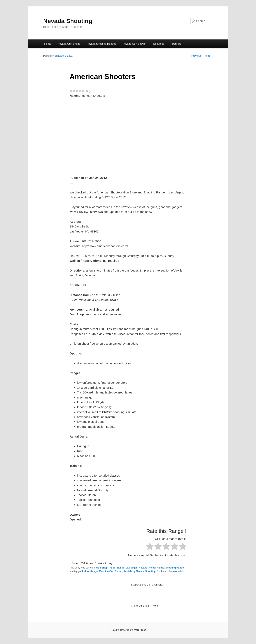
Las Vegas (132, 568)
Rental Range (156, 568)
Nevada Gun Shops (69, 44)
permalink (178, 571)
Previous (195, 56)
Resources (158, 44)
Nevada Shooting (68, 21)
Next (209, 56)
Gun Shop (102, 568)
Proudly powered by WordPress (128, 630)
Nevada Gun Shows (134, 44)
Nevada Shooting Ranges (101, 44)
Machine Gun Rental (110, 571)
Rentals (128, 571)
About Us (176, 44)
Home (48, 44)
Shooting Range (175, 568)
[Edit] (71, 184)
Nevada (143, 568)
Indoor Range (117, 568)
